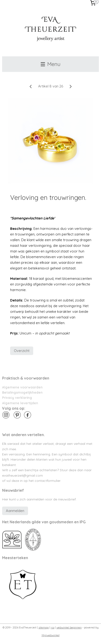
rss (53, 627)
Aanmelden (15, 511)
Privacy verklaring (17, 398)
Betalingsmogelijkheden (22, 392)
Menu (51, 64)
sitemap (44, 627)
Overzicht (22, 351)
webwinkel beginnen (69, 627)
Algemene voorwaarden (22, 387)
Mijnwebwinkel (51, 635)
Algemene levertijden (20, 403)
